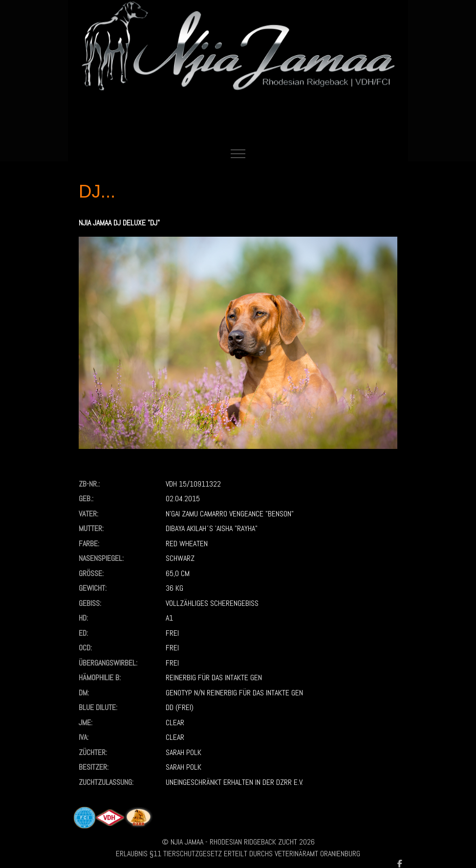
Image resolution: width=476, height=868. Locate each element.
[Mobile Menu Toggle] (238, 154)
